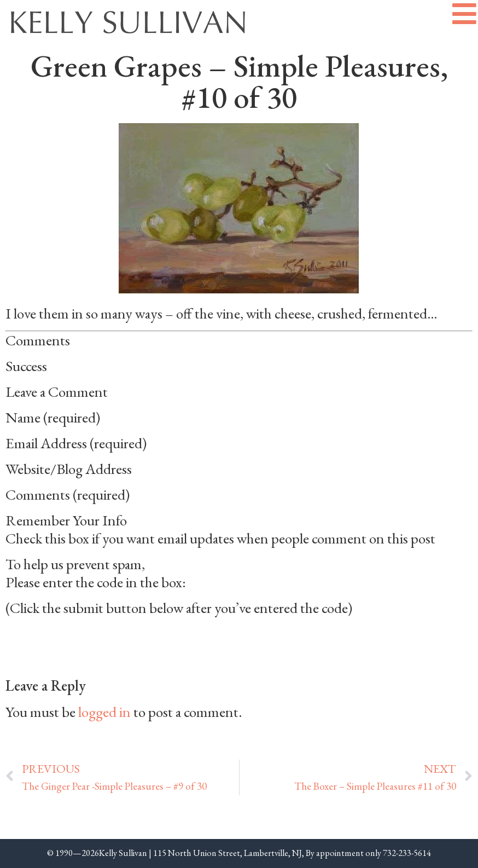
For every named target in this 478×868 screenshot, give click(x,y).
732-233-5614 (407, 853)
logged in (104, 712)
